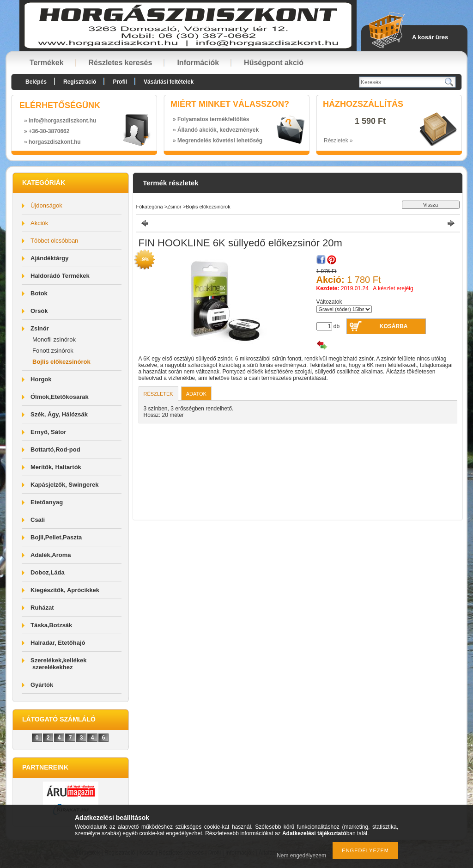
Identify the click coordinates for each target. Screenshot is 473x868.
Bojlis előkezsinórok (61, 362)
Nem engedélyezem (301, 856)
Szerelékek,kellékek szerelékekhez (58, 664)
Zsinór (174, 207)
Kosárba (394, 326)
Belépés (36, 82)
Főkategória (150, 207)
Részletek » (338, 141)
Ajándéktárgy (49, 258)
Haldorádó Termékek (60, 276)
